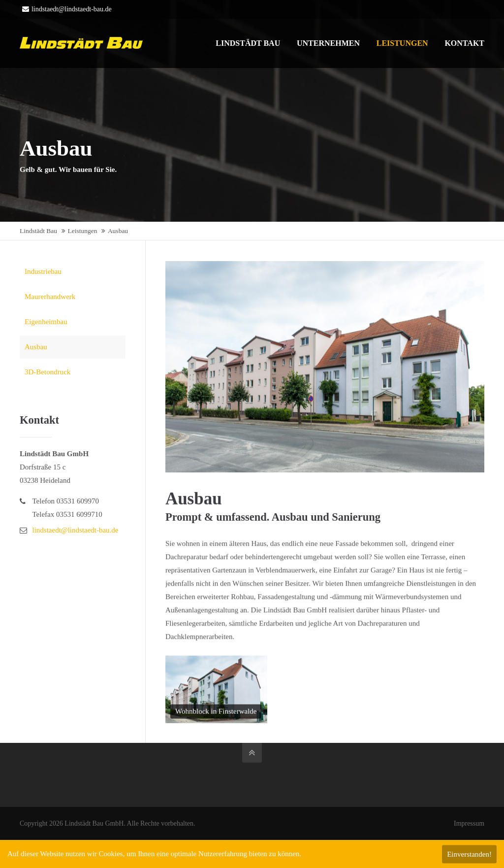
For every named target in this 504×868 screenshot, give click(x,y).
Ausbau (36, 347)
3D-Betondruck (47, 372)
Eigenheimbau (46, 322)
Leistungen (83, 231)
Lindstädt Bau (38, 231)
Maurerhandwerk (50, 297)
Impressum (469, 823)
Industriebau (43, 271)
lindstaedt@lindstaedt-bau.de (67, 9)
